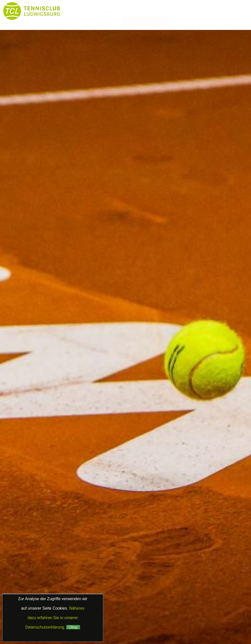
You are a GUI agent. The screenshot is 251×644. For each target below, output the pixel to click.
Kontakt (183, 21)
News (107, 11)
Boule (77, 21)
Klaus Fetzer (122, 623)
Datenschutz (136, 617)
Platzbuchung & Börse (208, 11)
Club (138, 11)
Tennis (168, 11)
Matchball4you (134, 630)
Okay (73, 627)
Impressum (110, 617)
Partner (107, 21)
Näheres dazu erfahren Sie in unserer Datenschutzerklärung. (55, 618)
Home (77, 11)
